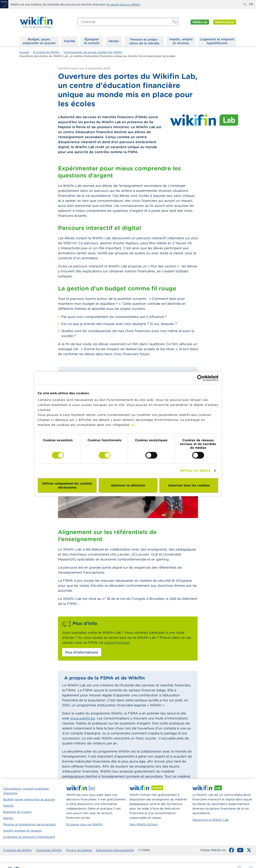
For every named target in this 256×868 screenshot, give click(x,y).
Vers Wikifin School (143, 824)
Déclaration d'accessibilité (115, 850)
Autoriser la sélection (128, 485)
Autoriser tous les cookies (189, 485)
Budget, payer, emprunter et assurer (39, 41)
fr (251, 4)
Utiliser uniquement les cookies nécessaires (67, 485)
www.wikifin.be (83, 718)
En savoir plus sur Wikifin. (124, 4)
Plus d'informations (82, 652)
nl (245, 4)
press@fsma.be (117, 642)
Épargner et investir (92, 41)
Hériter (114, 41)
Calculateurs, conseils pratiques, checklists (26, 791)
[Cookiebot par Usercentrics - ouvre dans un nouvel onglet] (200, 378)
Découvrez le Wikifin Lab (210, 820)
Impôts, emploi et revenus (181, 41)
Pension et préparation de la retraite (144, 41)
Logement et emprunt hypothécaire (217, 41)
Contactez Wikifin (49, 850)
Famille (70, 41)
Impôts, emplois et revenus (22, 831)
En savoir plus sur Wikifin (85, 824)
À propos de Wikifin (17, 850)
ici (133, 425)
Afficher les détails (195, 471)
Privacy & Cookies (79, 850)
